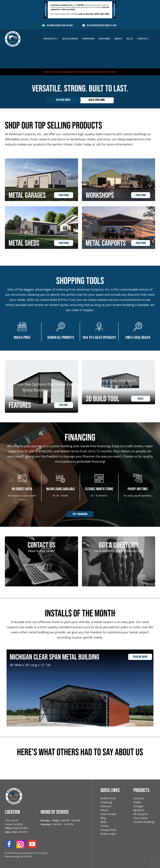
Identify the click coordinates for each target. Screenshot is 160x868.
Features (106, 806)
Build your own (97, 100)
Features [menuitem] (104, 39)
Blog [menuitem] (130, 39)
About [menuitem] (118, 39)
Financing (106, 802)
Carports (139, 798)
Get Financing (80, 514)
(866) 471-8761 (111, 25)
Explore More (63, 100)
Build (141, 405)
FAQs (104, 822)
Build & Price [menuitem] (70, 39)
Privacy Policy (41, 853)
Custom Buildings (144, 822)
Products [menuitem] (50, 39)
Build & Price (108, 798)
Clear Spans (140, 818)
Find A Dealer (109, 814)
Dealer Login (108, 834)
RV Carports (141, 814)
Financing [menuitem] (88, 39)
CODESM (28, 856)
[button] (5, 770)
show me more (140, 657)
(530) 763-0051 (67, 25)
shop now (64, 195)
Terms (105, 826)
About (104, 810)
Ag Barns (139, 810)
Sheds (137, 802)
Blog (103, 818)
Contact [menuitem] (143, 39)
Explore (63, 405)
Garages (138, 806)
